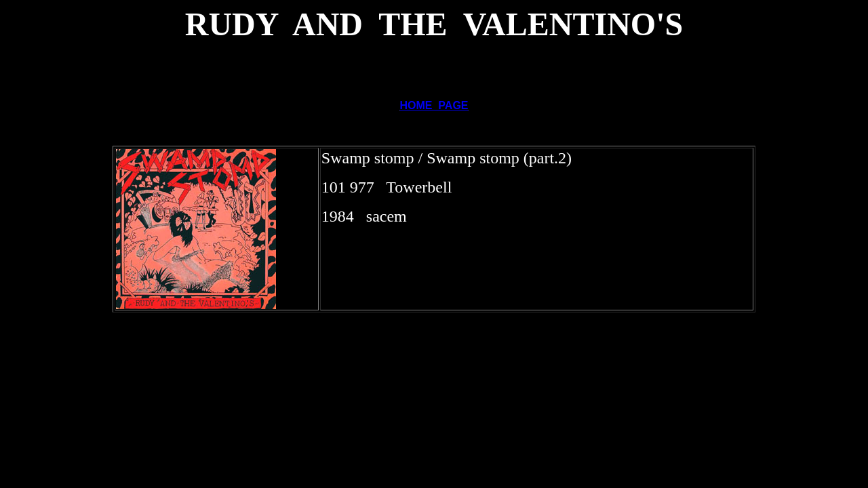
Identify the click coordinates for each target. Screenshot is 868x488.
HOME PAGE (434, 105)
